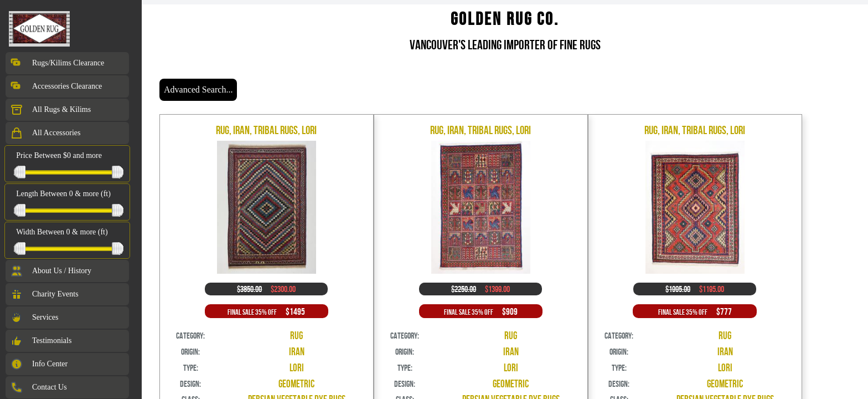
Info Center (39, 364)
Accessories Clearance (56, 86)
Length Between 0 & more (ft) (63, 194)
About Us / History (51, 271)
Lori (297, 368)
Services (34, 318)
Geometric (296, 384)
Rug (296, 336)
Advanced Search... (198, 89)
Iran (297, 352)
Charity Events (44, 294)
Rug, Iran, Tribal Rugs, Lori (266, 130)
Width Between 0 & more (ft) (62, 232)
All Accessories (45, 133)
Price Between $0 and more (59, 155)
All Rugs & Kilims (50, 110)
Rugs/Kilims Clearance (57, 63)
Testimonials (41, 341)
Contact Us (38, 387)
